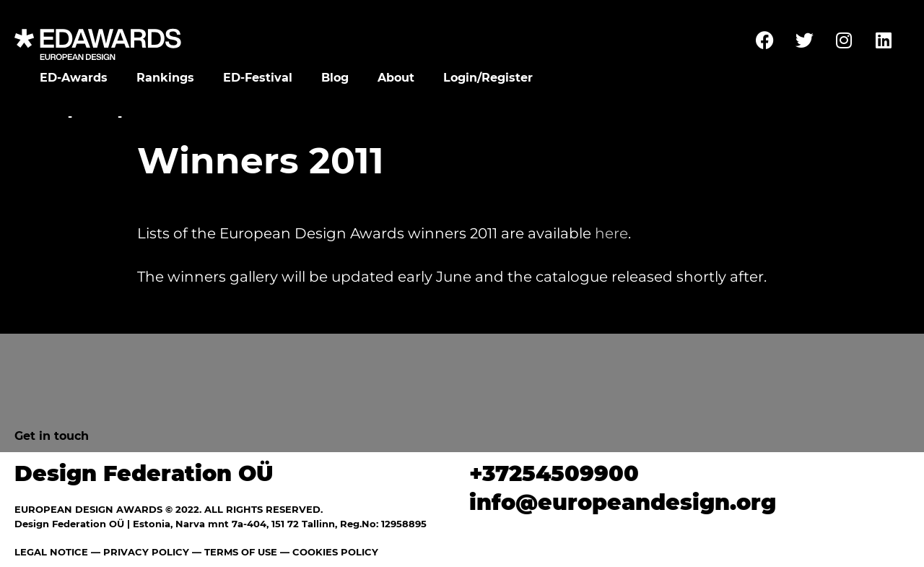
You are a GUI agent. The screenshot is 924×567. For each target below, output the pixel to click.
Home (45, 117)
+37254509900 (554, 473)
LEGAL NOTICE (51, 552)
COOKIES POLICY (335, 552)
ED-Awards (74, 78)
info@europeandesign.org (623, 502)
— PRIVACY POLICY (139, 552)
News (95, 117)
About (396, 78)
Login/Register (488, 78)
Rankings (165, 78)
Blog (335, 78)
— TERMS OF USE (235, 552)
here (611, 233)
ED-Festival (258, 78)
